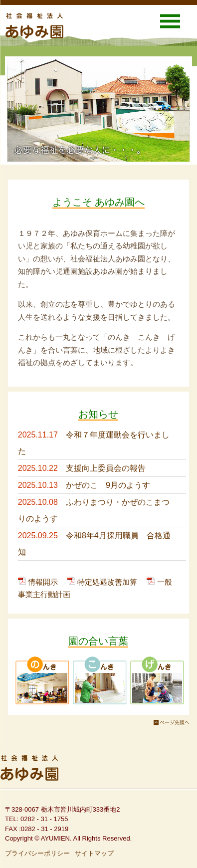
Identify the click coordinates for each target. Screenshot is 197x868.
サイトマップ (94, 853)
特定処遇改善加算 (107, 582)
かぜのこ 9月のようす (108, 485)
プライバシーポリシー (37, 853)
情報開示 (43, 582)
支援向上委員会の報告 (106, 468)
